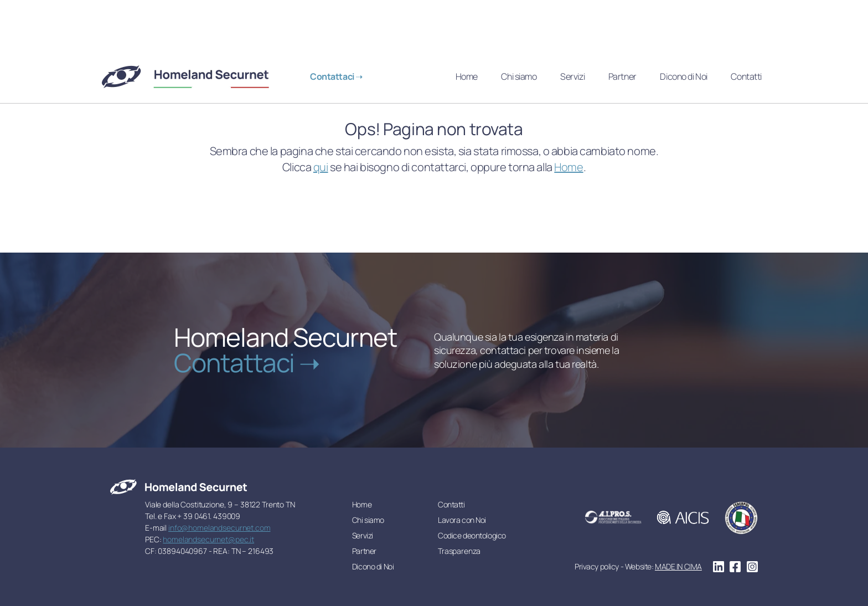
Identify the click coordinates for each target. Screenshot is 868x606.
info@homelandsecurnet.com (219, 528)
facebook (735, 567)
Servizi (572, 76)
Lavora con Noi (462, 520)
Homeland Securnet (187, 77)
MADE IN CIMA (678, 566)
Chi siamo (519, 76)
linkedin (719, 567)
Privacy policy (597, 566)
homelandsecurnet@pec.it (208, 539)
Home (467, 76)
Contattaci (333, 76)
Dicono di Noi (683, 76)
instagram (752, 567)
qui (321, 167)
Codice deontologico (472, 535)
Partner (622, 76)
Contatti (746, 76)
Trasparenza (459, 551)
